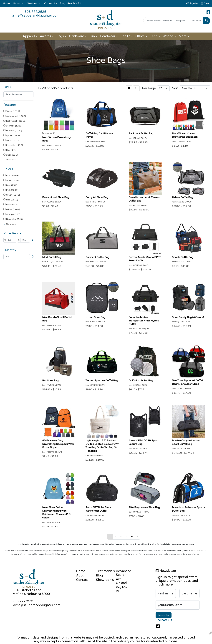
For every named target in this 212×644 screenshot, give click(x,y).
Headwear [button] (108, 36)
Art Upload (121, 581)
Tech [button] (154, 36)
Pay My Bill (121, 589)
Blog (62, 3)
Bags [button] (60, 36)
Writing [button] (168, 36)
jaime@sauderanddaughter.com (35, 16)
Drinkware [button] (77, 36)
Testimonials (104, 571)
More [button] (183, 36)
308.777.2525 (35, 12)
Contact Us (51, 3)
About (16, 3)
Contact (82, 580)
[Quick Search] (159, 21)
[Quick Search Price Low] (181, 21)
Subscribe (164, 615)
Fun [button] (92, 36)
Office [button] (140, 36)
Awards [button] (45, 36)
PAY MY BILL (75, 3)
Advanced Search (124, 573)
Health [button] (125, 36)
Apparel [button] (29, 36)
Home (7, 3)
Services (32, 3)
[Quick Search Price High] (196, 21)
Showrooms (104, 580)
